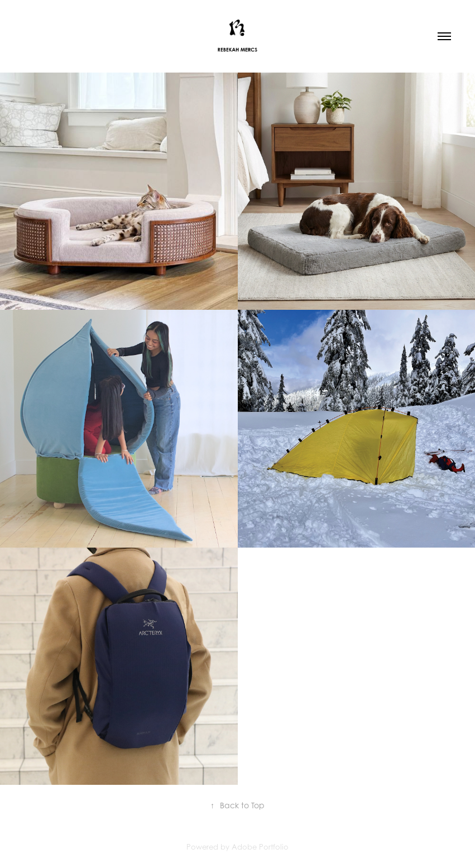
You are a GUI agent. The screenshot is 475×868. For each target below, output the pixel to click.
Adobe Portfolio (260, 847)
